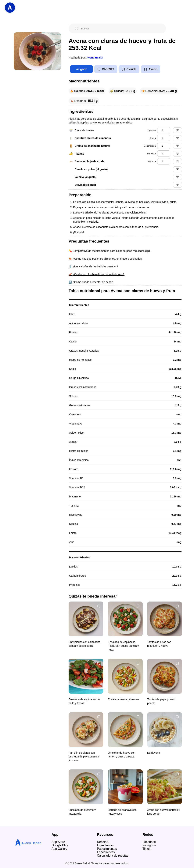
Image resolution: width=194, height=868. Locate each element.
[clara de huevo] (164, 130)
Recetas (103, 842)
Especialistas (106, 852)
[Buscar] (120, 28)
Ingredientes (105, 845)
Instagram (149, 845)
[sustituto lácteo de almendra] (164, 138)
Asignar (81, 69)
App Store (58, 842)
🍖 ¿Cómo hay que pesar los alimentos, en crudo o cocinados (105, 259)
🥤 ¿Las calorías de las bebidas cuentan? (93, 266)
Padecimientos (107, 849)
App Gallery (59, 849)
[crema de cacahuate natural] (164, 146)
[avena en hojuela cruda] (164, 161)
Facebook (149, 842)
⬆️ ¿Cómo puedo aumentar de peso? (91, 282)
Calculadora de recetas (113, 856)
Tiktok (146, 849)
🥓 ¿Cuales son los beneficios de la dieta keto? (97, 274)
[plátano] (164, 154)
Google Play (60, 845)
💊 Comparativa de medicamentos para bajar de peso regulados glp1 (109, 251)
